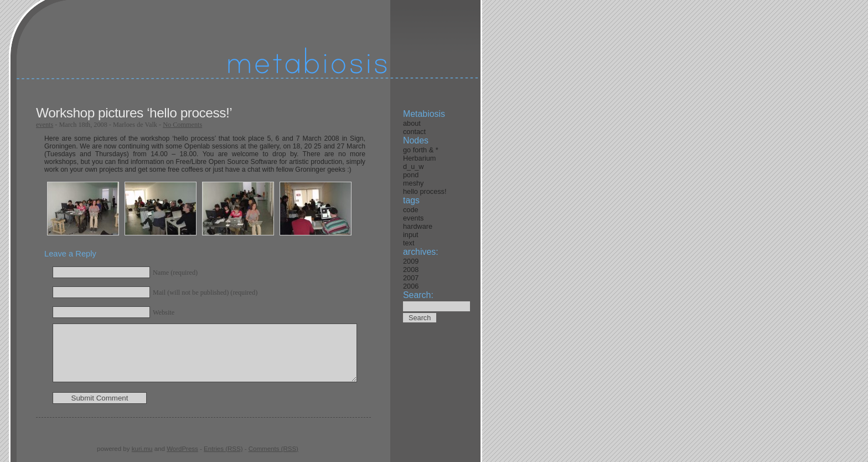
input (411, 235)
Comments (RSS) (273, 449)
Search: (418, 295)
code (411, 210)
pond (411, 175)
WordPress (182, 449)
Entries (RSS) (223, 449)
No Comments (182, 125)
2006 (411, 286)
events (45, 125)
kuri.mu (142, 449)
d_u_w (413, 166)
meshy (413, 183)
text (409, 243)
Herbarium (419, 158)
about (412, 123)
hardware (418, 226)
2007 (411, 278)
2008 (411, 269)
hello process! (425, 191)
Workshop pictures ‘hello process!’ (134, 113)
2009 (411, 261)
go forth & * (421, 150)
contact (414, 132)
